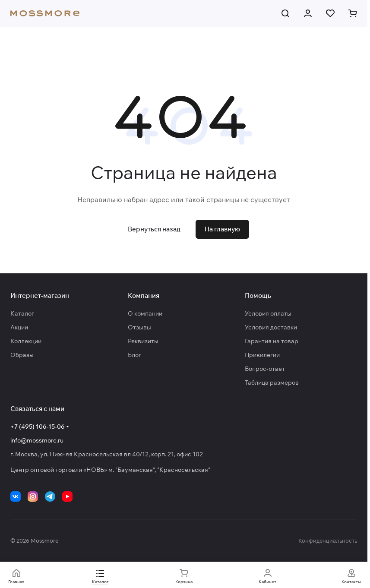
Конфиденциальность (328, 541)
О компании (145, 313)
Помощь (258, 296)
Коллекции (26, 341)
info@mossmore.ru (37, 440)
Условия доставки (271, 327)
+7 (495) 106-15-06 (38, 427)
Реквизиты (143, 341)
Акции (19, 327)
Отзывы (139, 327)
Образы (22, 355)
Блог (134, 355)
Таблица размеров (272, 383)
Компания (144, 296)
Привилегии (262, 355)
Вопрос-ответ (265, 369)
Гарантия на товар (272, 341)
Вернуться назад (154, 229)
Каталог (22, 313)
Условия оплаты (268, 313)
